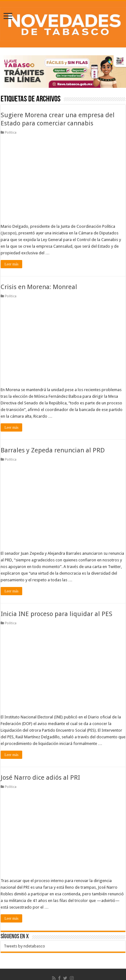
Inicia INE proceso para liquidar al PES (56, 614)
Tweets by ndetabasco (24, 946)
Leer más (11, 264)
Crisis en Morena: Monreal (39, 287)
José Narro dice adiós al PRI (40, 777)
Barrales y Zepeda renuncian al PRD (53, 450)
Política (11, 133)
